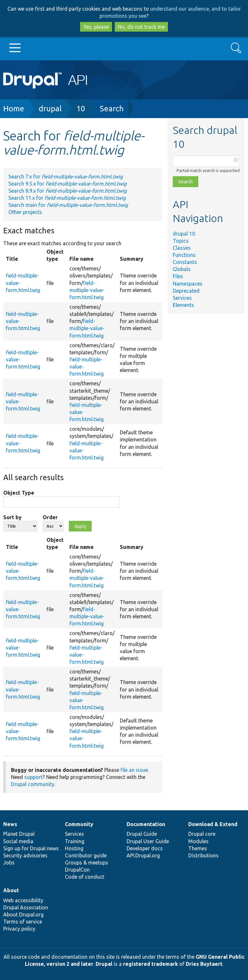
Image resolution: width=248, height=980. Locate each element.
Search (112, 109)
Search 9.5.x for (67, 184)
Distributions (203, 855)
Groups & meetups (87, 863)
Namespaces (188, 284)
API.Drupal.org (143, 855)
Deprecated (186, 291)
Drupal (104, 964)
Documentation (146, 824)
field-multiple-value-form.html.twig (87, 290)
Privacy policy (19, 929)
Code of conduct (85, 877)
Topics (181, 241)
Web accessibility (23, 900)
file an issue (134, 770)
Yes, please (96, 27)
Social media (18, 841)
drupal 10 (184, 234)
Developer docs (145, 848)
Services (182, 298)
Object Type (19, 493)
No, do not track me (141, 27)
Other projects (25, 212)
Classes (182, 248)
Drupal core (202, 834)
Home (14, 109)
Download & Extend (213, 824)
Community (79, 824)
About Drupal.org (23, 914)
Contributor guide (86, 855)
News (10, 824)
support (33, 777)
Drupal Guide (142, 834)
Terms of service (23, 922)
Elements (183, 305)
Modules (198, 841)
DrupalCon (77, 870)
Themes (198, 848)
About (11, 890)
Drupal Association (26, 907)
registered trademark (150, 964)
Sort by (12, 517)
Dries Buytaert (204, 964)
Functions (184, 255)
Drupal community (33, 784)
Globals (182, 269)
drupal (50, 109)
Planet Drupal (19, 834)
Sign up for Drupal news (31, 848)
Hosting (74, 848)
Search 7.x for (66, 177)
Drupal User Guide (148, 841)
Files (178, 276)
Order (50, 517)
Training (75, 841)
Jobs (9, 863)
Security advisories (25, 855)
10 (81, 109)
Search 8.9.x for (67, 191)
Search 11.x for (67, 198)
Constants (185, 262)
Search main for (68, 205)
